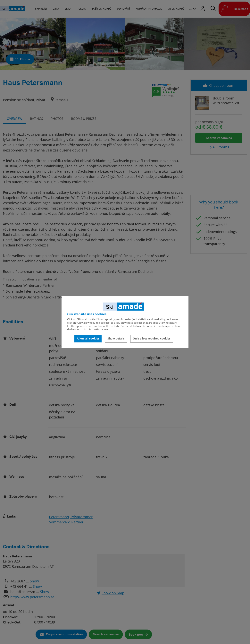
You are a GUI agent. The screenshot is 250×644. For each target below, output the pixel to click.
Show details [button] (116, 339)
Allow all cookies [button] (88, 339)
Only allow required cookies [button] (152, 339)
